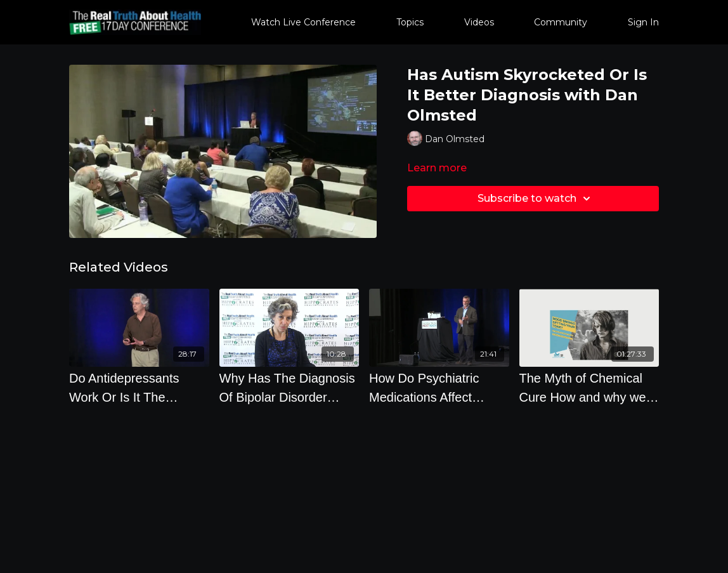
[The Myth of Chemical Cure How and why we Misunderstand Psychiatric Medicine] (589, 388)
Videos (479, 22)
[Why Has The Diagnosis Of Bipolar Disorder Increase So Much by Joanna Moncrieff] (289, 388)
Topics (410, 22)
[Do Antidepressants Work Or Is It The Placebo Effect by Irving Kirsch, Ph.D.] (139, 388)
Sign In (643, 22)
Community (561, 22)
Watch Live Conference (303, 22)
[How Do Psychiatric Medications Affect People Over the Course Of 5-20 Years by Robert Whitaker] (439, 388)
